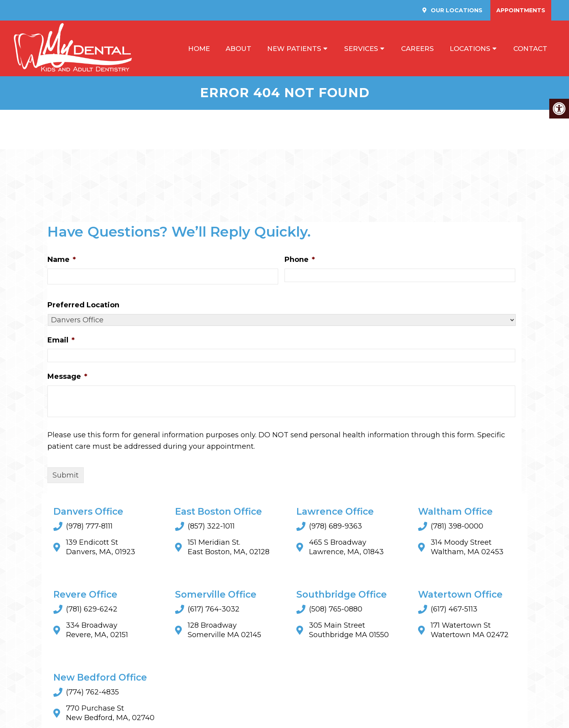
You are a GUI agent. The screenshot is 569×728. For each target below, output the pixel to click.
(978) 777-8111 (89, 526)
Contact (530, 49)
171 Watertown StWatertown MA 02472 (470, 630)
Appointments (521, 10)
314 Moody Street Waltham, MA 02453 (467, 547)
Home (199, 49)
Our (456, 10)
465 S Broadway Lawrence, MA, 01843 (346, 547)
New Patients (294, 49)
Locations (470, 49)
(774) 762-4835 (92, 692)
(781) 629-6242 (92, 609)
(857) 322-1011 (211, 526)
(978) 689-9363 (335, 526)
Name (62, 260)
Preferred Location (83, 305)
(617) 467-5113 (454, 609)
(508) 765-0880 (336, 609)
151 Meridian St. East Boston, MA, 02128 (229, 547)
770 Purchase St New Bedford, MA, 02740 (110, 713)
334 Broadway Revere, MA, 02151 (97, 630)
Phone (300, 260)
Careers (417, 49)
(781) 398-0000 (457, 526)
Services (361, 49)
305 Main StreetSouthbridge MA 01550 (349, 630)
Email (61, 340)
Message (67, 376)
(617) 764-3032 (214, 609)
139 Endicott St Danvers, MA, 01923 (101, 547)
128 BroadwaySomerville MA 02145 (224, 630)
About (238, 49)
